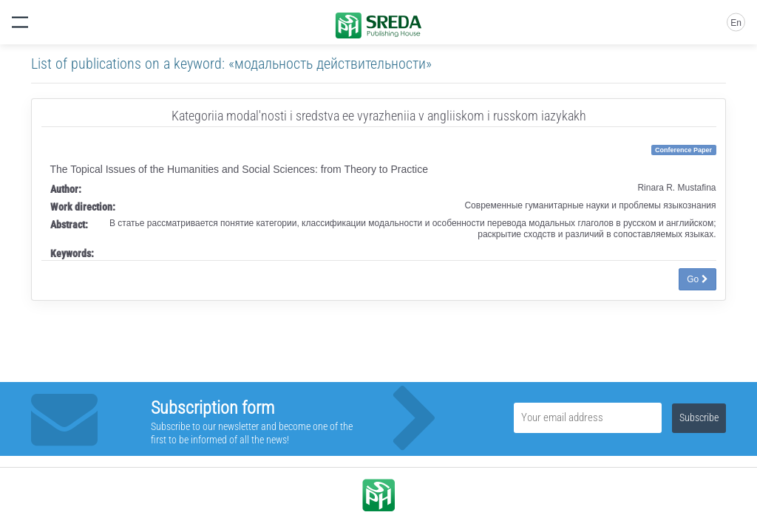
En (736, 23)
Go (697, 279)
